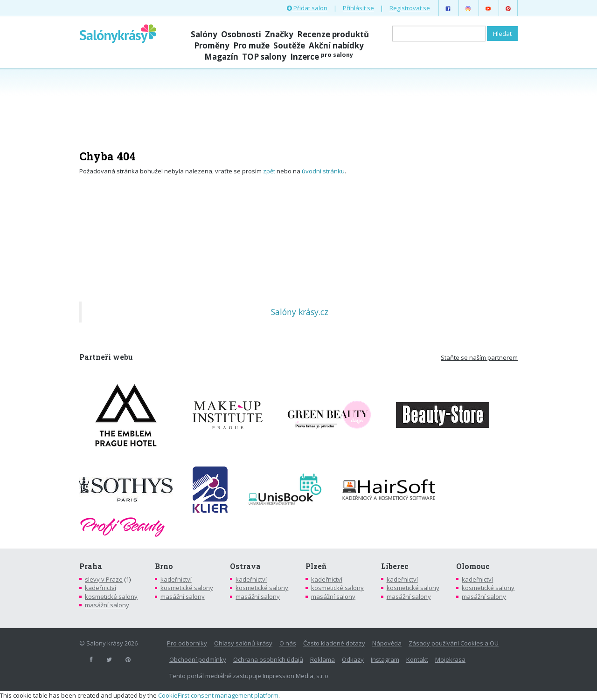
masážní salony (107, 605)
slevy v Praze (104, 579)
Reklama (323, 659)
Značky (279, 34)
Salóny (204, 34)
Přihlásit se (358, 8)
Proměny (212, 45)
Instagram (385, 659)
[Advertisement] (298, 103)
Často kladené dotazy (334, 643)
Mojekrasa (450, 659)
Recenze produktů (333, 34)
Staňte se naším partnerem (479, 357)
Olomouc (473, 566)
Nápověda (387, 643)
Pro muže (251, 45)
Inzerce (322, 57)
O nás (288, 643)
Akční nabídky (336, 45)
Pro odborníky (187, 643)
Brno (164, 566)
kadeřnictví (101, 588)
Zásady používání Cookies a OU (454, 643)
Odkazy (353, 659)
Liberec (395, 566)
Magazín (221, 57)
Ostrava (245, 566)
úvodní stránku (323, 171)
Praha (91, 566)
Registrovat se (410, 8)
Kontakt (417, 659)
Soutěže (289, 45)
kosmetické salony (111, 597)
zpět (269, 171)
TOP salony (264, 57)
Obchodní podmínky (198, 659)
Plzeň (316, 566)
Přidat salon (307, 8)
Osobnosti (241, 34)
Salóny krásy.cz (300, 312)
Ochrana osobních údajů (268, 659)
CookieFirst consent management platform (218, 695)
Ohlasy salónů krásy (243, 643)
